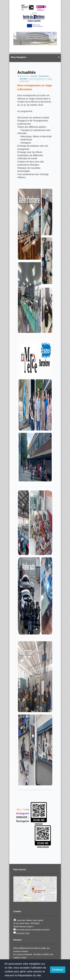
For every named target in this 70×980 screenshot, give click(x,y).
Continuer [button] (58, 970)
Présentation (44, 76)
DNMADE (22, 817)
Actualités (24, 79)
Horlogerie (23, 821)
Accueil (34, 76)
